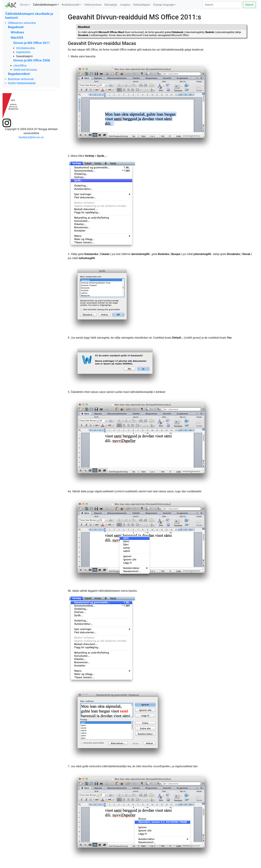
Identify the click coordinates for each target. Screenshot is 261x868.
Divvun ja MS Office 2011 (32, 43)
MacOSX (17, 38)
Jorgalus (125, 5)
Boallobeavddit (71, 5)
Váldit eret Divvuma (25, 70)
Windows (17, 32)
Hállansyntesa (93, 5)
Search (249, 5)
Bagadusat (16, 27)
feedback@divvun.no (31, 137)
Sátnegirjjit (111, 5)
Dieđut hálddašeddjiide (22, 83)
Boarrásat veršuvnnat (21, 79)
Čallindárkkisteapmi (45, 5)
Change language (164, 5)
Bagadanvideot (19, 74)
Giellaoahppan (142, 5)
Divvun (24, 5)
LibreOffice (20, 66)
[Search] (222, 5)
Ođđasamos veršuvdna (22, 23)
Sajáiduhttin (23, 52)
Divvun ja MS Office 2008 (32, 60)
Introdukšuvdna (25, 48)
